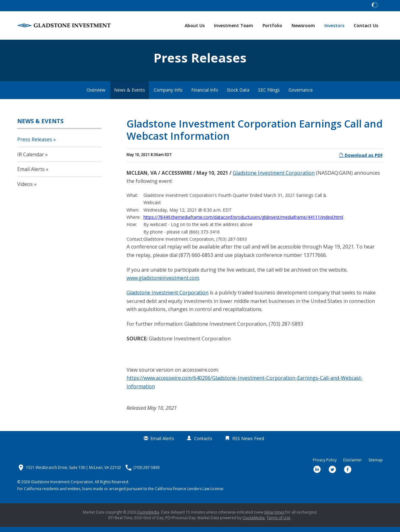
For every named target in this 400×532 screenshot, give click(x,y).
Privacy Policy (325, 465)
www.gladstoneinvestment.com (163, 283)
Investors (334, 25)
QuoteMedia (148, 517)
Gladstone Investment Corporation (274, 178)
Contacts (203, 443)
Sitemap (376, 465)
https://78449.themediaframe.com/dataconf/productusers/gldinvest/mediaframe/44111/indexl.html (243, 222)
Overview (96, 95)
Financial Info (205, 95)
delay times (274, 517)
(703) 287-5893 (147, 473)
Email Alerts (31, 174)
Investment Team (234, 25)
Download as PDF (361, 161)
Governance (301, 95)
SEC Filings (269, 95)
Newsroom (303, 25)
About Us (195, 25)
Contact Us (366, 25)
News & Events (130, 95)
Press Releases (35, 144)
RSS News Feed (248, 443)
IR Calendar (31, 159)
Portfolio (272, 25)
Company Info (168, 95)
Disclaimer (352, 465)
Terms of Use (278, 523)
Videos (25, 189)
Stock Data (238, 95)
